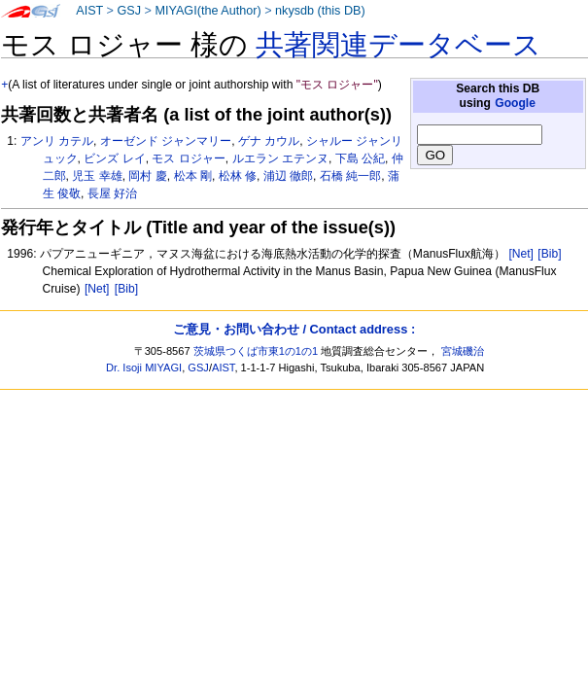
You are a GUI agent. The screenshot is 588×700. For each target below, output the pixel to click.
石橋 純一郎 (350, 176)
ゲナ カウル (269, 141)
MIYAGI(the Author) (208, 11)
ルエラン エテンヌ (280, 158)
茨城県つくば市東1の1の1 (256, 351)
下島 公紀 (360, 158)
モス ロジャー (188, 158)
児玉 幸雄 (97, 176)
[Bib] (549, 254)
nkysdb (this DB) (320, 11)
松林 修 (238, 176)
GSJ (129, 11)
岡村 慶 (147, 176)
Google (515, 103)
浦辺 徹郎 (288, 176)
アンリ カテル (57, 141)
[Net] (521, 254)
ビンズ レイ (114, 158)
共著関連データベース (398, 45)
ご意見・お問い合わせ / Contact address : (294, 329)
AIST (89, 11)
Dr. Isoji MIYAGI (144, 367)
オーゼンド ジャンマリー (166, 141)
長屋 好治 (112, 193)
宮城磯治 (463, 351)
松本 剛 (193, 176)
